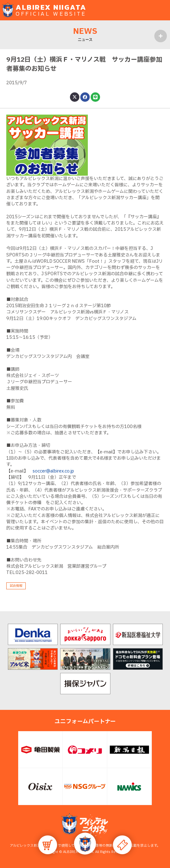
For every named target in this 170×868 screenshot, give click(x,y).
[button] (85, 844)
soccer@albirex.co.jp (53, 471)
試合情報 (16, 586)
